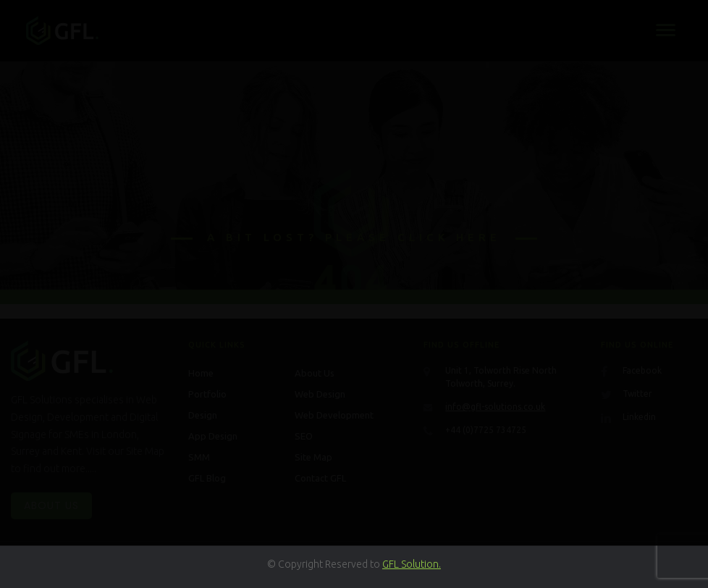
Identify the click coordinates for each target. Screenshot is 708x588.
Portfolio (207, 394)
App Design (213, 436)
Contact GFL (320, 478)
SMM (199, 457)
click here (449, 237)
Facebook (642, 370)
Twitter (637, 394)
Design (203, 415)
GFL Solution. (412, 564)
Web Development (334, 415)
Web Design (320, 394)
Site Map (313, 457)
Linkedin (639, 417)
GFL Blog (207, 478)
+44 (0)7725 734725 (486, 430)
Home (201, 373)
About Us (51, 505)
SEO (304, 436)
